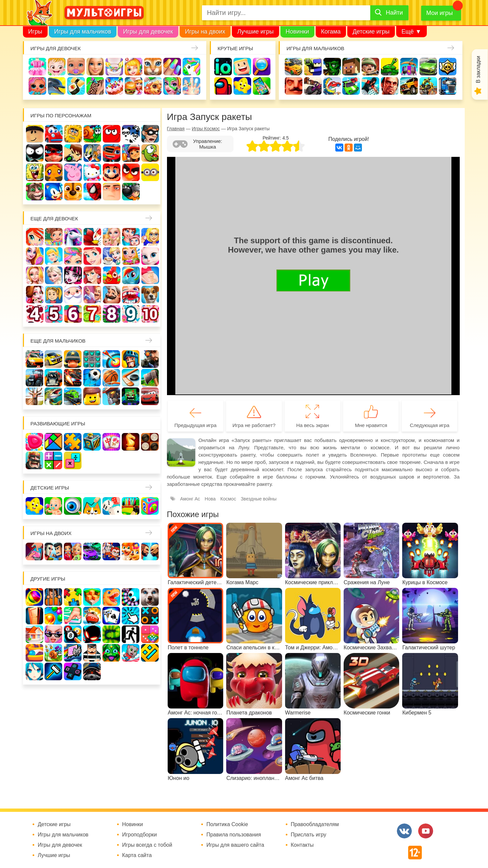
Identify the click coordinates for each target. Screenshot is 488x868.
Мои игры (439, 13)
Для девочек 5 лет (54, 314)
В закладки (478, 69)
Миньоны (150, 172)
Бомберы (131, 192)
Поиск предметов (262, 67)
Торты (114, 86)
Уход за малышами (76, 67)
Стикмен (35, 153)
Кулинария (76, 86)
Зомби (332, 67)
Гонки (294, 67)
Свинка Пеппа (73, 172)
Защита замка (409, 67)
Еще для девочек (54, 218)
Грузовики (448, 86)
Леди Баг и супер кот (54, 153)
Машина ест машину (332, 86)
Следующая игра (430, 425)
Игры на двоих (205, 32)
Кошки (153, 67)
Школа (54, 237)
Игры (35, 32)
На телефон (262, 86)
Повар (112, 295)
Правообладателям (315, 824)
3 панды (131, 134)
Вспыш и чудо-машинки (112, 153)
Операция (191, 86)
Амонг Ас (223, 86)
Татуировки (95, 86)
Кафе (112, 256)
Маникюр (172, 67)
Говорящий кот (35, 192)
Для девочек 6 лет (73, 314)
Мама (131, 237)
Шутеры (313, 86)
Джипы (409, 86)
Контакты (302, 845)
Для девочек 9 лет (131, 314)
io (223, 67)
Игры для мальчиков (83, 32)
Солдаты (370, 67)
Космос (228, 499)
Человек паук (92, 192)
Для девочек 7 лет (92, 314)
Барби (95, 67)
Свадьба (35, 275)
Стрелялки (313, 67)
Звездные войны (259, 499)
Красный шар (112, 134)
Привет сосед (294, 86)
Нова (210, 499)
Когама (331, 32)
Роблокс (35, 134)
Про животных (150, 295)
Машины (428, 67)
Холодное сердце (54, 275)
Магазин (131, 256)
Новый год (73, 295)
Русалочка (92, 256)
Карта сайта (137, 855)
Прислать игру (309, 835)
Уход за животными (153, 86)
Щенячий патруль (73, 192)
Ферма (112, 275)
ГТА (390, 86)
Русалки (92, 275)
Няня (112, 237)
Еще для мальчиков (58, 341)
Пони (131, 275)
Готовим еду (134, 86)
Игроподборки (140, 835)
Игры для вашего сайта (235, 845)
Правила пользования (234, 835)
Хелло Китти (92, 172)
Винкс (35, 237)
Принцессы (54, 256)
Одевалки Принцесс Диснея (35, 295)
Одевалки (37, 67)
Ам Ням (150, 153)
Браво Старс (448, 67)
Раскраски (92, 237)
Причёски (35, 256)
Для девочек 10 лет (150, 314)
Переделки (92, 295)
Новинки (298, 32)
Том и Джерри (92, 153)
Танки (390, 67)
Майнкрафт (351, 67)
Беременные (150, 275)
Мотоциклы (428, 86)
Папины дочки (54, 295)
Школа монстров (73, 275)
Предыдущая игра (195, 425)
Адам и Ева (73, 134)
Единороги (191, 67)
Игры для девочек (148, 32)
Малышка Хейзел (57, 67)
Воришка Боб (150, 134)
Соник (54, 192)
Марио (112, 172)
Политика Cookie (227, 824)
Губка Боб (35, 172)
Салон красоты (172, 86)
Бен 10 (73, 153)
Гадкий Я (112, 192)
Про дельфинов (57, 86)
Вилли (54, 134)
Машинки (351, 86)
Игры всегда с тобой (147, 845)
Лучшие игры (255, 32)
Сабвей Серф (131, 153)
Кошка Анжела (150, 256)
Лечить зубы (131, 295)
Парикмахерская (73, 256)
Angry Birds (131, 172)
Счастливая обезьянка (54, 172)
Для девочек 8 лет (112, 314)
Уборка (114, 67)
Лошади (73, 237)
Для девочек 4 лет (35, 314)
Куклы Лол (37, 86)
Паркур (370, 86)
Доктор (134, 67)
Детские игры (371, 32)
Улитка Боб (92, 134)
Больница (150, 237)
